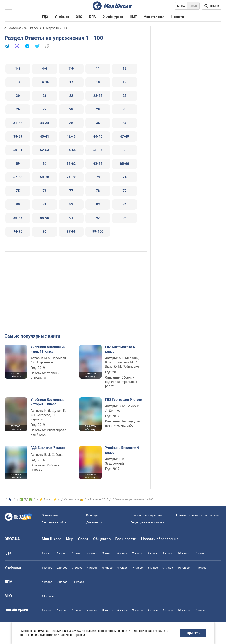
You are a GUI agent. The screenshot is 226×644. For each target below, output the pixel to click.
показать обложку (16, 375)
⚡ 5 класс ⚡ (48, 499)
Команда (92, 515)
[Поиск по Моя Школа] (212, 6)
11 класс (200, 553)
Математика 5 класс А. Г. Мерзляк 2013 (38, 28)
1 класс (47, 553)
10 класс (184, 553)
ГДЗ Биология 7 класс (48, 448)
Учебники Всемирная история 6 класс (48, 402)
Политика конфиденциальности (197, 515)
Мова (181, 6)
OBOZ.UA (12, 539)
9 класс (168, 553)
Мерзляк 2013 (99, 499)
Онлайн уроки (113, 17)
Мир (70, 539)
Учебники (62, 17)
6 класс (122, 553)
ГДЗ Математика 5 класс (120, 349)
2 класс (62, 553)
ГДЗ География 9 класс (123, 400)
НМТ (133, 17)
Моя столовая (154, 17)
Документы (94, 522)
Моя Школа (52, 539)
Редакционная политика (147, 522)
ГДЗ (45, 17)
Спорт (83, 539)
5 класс (107, 553)
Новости (178, 17)
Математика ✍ (74, 499)
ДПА (92, 17)
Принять (193, 633)
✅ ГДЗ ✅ (26, 499)
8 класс (153, 553)
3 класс (77, 553)
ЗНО (79, 17)
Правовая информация (146, 515)
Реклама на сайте (54, 522)
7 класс (138, 553)
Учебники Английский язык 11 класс (48, 349)
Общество (102, 539)
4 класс (92, 553)
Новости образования (160, 539)
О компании (50, 515)
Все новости (126, 539)
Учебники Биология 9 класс (122, 450)
